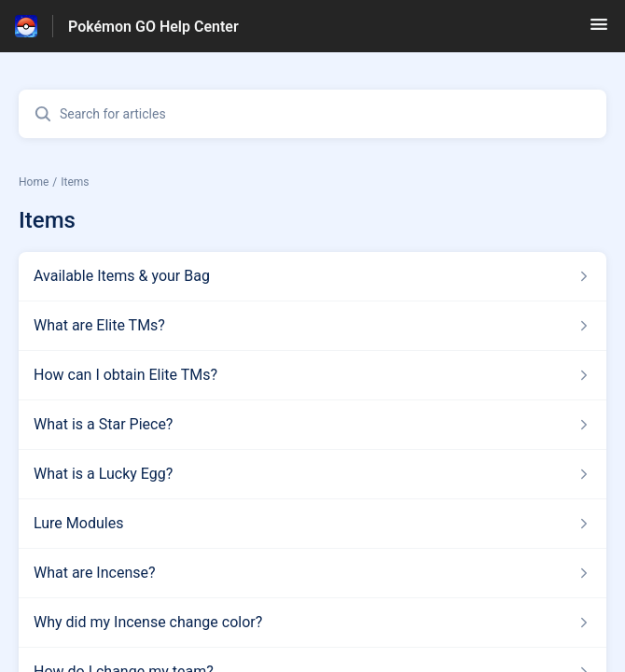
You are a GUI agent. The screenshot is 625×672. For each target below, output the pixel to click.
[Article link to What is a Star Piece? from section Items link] (312, 425)
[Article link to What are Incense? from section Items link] (312, 573)
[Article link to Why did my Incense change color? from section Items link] (312, 623)
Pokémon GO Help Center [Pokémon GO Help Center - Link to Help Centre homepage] (153, 27)
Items (75, 182)
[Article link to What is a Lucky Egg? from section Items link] (312, 474)
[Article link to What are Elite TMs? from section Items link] (312, 326)
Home (34, 182)
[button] (599, 30)
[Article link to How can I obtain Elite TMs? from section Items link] (312, 375)
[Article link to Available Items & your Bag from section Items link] (312, 276)
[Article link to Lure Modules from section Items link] (312, 524)
